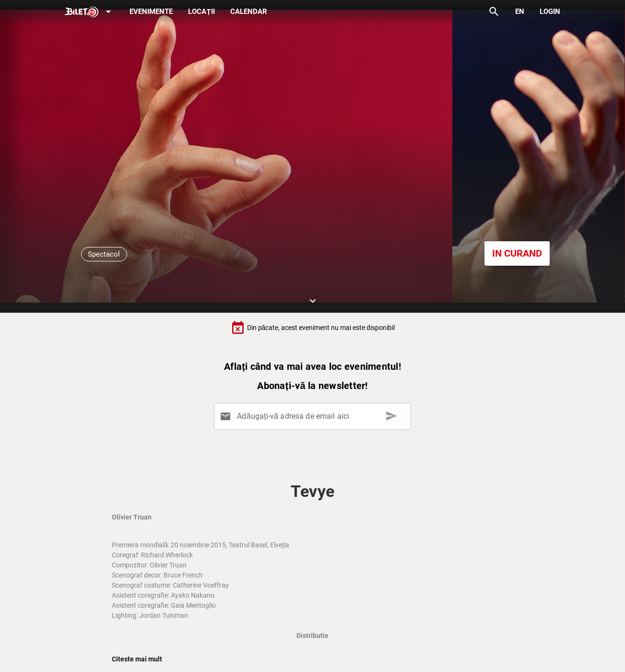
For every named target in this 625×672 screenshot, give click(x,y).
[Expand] (90, 12)
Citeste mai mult (137, 659)
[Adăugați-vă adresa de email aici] (314, 416)
